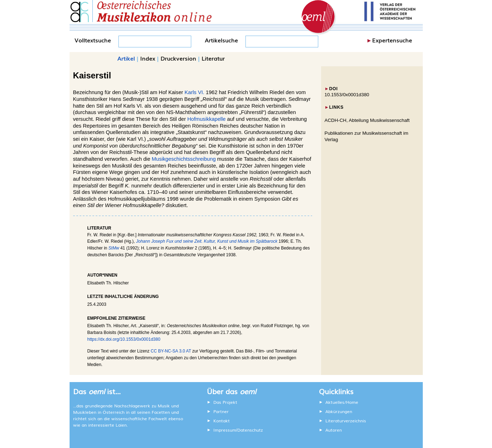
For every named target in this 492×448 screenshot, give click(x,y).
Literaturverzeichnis (346, 421)
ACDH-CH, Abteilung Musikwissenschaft (367, 120)
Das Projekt (225, 402)
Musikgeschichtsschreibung (184, 159)
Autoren (334, 430)
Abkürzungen (339, 411)
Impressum (225, 430)
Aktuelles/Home (342, 402)
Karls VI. (194, 92)
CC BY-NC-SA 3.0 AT (171, 351)
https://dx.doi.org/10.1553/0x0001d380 (124, 339)
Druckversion (178, 58)
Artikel (126, 58)
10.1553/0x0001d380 (347, 95)
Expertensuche (392, 40)
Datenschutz (250, 430)
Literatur (213, 58)
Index (148, 58)
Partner (221, 411)
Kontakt (222, 421)
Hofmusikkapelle (207, 119)
